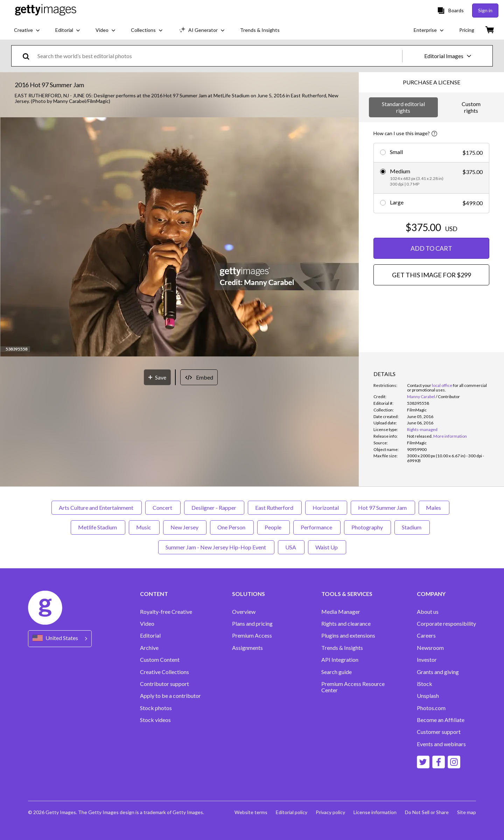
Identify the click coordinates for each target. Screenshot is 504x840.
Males (434, 508)
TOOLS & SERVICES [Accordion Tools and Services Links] (347, 594)
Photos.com (431, 708)
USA (291, 547)
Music (144, 527)
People (274, 527)
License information (375, 812)
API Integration (340, 660)
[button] (180, 237)
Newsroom (430, 648)
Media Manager (341, 612)
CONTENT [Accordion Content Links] (154, 594)
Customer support (439, 732)
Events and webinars (441, 744)
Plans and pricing (252, 624)
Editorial (150, 636)
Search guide (337, 672)
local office (442, 385)
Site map (467, 812)
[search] (29, 56)
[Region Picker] (60, 638)
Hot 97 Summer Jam (383, 508)
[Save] (157, 377)
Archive (149, 648)
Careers (426, 636)
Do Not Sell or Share (427, 812)
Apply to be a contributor (170, 696)
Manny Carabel (421, 397)
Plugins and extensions (348, 636)
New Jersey (185, 527)
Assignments (247, 648)
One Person (232, 527)
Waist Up (327, 547)
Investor (427, 660)
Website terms (251, 812)
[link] (420, 436)
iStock (425, 684)
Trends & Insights (342, 648)
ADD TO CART (431, 248)
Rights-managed (422, 429)
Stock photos (156, 708)
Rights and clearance (346, 624)
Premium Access (252, 636)
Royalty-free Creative (166, 612)
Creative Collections (164, 672)
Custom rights (471, 107)
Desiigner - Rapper (214, 508)
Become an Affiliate (441, 720)
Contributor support (164, 684)
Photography (367, 527)
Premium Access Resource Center (353, 687)
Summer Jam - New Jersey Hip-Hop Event (216, 547)
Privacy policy (330, 812)
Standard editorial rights (403, 107)
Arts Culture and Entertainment (97, 508)
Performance (317, 527)
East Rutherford (275, 508)
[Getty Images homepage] (46, 10)
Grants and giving (438, 672)
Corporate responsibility (446, 624)
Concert (163, 508)
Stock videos (155, 720)
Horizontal (326, 508)
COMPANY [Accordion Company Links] (431, 594)
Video (147, 624)
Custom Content (160, 660)
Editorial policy (292, 812)
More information (450, 436)
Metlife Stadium (98, 527)
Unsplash (428, 696)
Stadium (412, 527)
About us (428, 612)
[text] (219, 56)
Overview (244, 612)
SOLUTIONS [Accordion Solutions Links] (248, 594)
